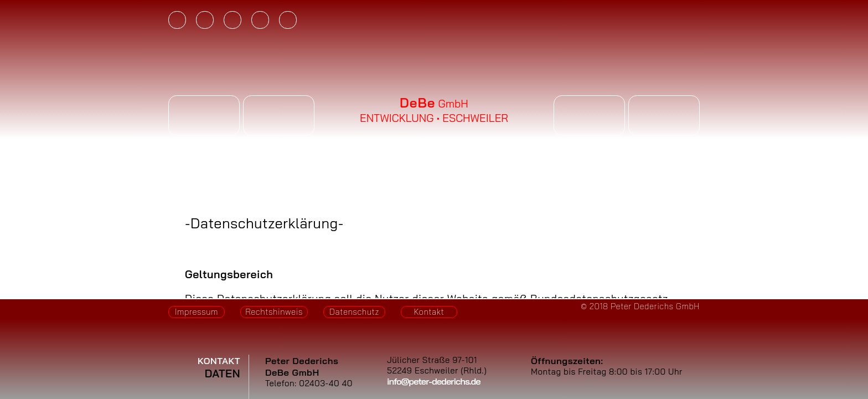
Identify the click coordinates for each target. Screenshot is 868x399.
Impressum (197, 312)
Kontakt (429, 312)
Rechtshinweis (274, 312)
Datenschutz (354, 312)
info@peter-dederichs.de (434, 381)
